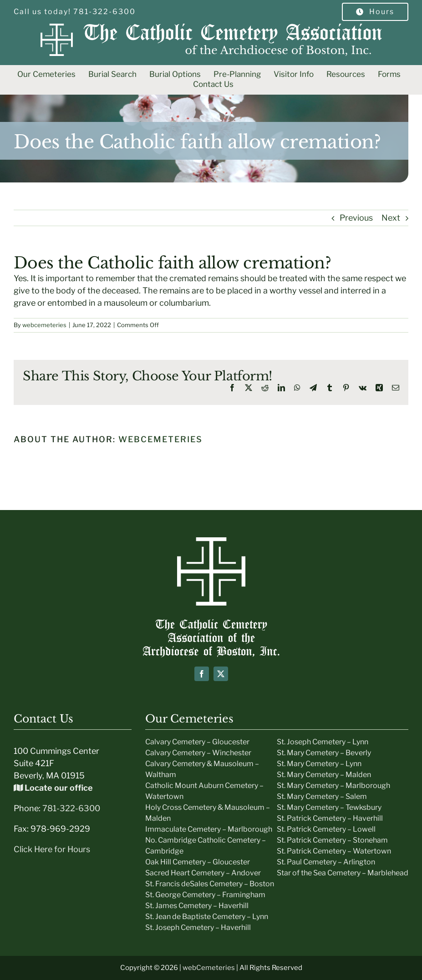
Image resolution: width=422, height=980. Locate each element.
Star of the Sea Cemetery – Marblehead (343, 873)
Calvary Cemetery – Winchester (198, 753)
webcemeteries (44, 325)
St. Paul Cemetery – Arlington (326, 862)
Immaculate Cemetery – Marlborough (209, 829)
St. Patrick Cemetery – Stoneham (332, 840)
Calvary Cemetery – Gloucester (197, 742)
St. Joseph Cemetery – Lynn (323, 742)
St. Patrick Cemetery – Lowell (326, 829)
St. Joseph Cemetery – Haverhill (198, 927)
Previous (356, 218)
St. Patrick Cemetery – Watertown (334, 851)
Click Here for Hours (52, 849)
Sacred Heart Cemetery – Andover (203, 873)
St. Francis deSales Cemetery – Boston (210, 884)
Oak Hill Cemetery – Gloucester (198, 862)
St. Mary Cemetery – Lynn (319, 764)
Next (391, 218)
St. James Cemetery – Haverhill (197, 906)
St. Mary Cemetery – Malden (324, 775)
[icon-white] (211, 541)
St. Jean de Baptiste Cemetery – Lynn (207, 917)
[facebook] (202, 674)
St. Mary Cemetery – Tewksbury (329, 807)
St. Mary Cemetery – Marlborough (333, 786)
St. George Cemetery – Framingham (205, 895)
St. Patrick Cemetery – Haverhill (330, 818)
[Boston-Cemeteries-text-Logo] (211, 623)
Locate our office (53, 788)
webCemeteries (209, 968)
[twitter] (221, 674)
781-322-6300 (71, 808)
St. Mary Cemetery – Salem (322, 796)
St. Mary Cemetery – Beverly (324, 753)
